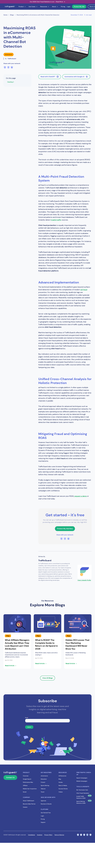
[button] (22, 7)
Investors (40, 835)
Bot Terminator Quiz (82, 790)
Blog (60, 779)
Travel (42, 792)
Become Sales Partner (29, 804)
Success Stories (63, 789)
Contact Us (10, 777)
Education (44, 779)
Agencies (43, 801)
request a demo (80, 496)
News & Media (63, 785)
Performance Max (28, 782)
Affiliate (25, 785)
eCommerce (44, 776)
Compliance (32, 835)
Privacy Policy (48, 835)
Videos (61, 792)
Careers (25, 807)
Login (69, 7)
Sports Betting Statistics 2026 (81, 802)
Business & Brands (46, 804)
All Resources (62, 776)
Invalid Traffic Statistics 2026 (81, 797)
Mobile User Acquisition (30, 789)
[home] (10, 7)
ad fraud (84, 290)
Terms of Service (59, 835)
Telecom (43, 789)
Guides (61, 782)
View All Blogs (48, 678)
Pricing (63, 7)
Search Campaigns (82, 778)
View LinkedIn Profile (84, 580)
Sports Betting (45, 785)
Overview (26, 776)
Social (25, 792)
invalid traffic (56, 220)
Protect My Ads (79, 7)
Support (43, 822)
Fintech (43, 782)
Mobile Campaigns (82, 781)
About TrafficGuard (28, 801)
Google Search (27, 779)
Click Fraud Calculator (83, 793)
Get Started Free (46, 813)
